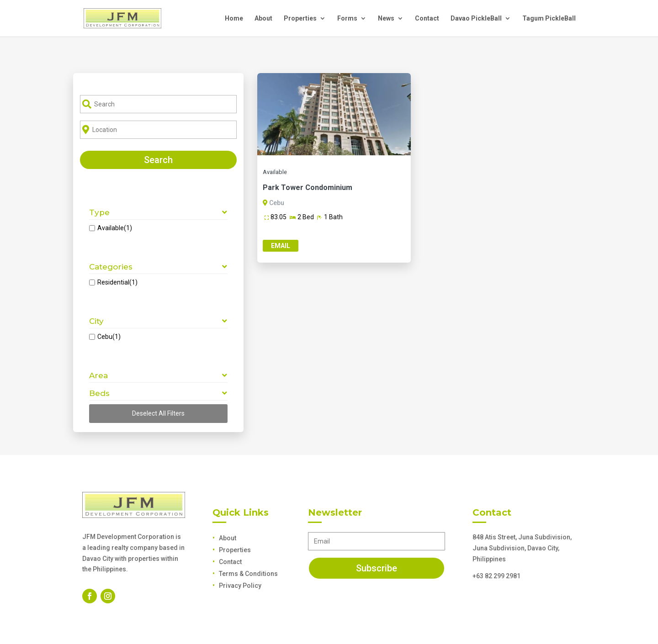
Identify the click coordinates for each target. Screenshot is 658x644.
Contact (427, 18)
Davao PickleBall (476, 18)
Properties (300, 18)
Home (234, 18)
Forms (347, 18)
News (386, 18)
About (263, 18)
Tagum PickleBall (549, 18)
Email (281, 246)
